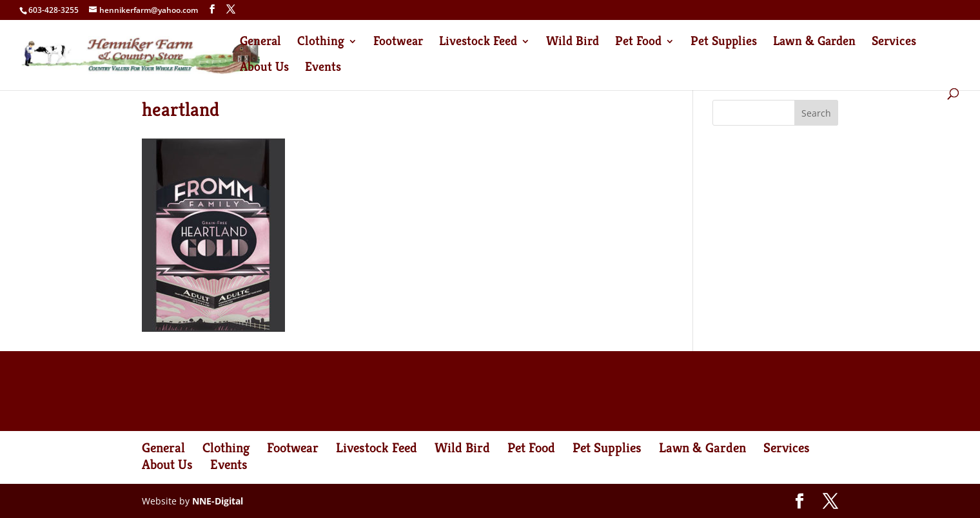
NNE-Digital (218, 501)
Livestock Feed (478, 43)
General (260, 43)
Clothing (321, 43)
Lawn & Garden (814, 43)
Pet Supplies (724, 43)
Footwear (398, 43)
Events (323, 69)
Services (894, 43)
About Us (264, 69)
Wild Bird (573, 43)
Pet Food (638, 43)
